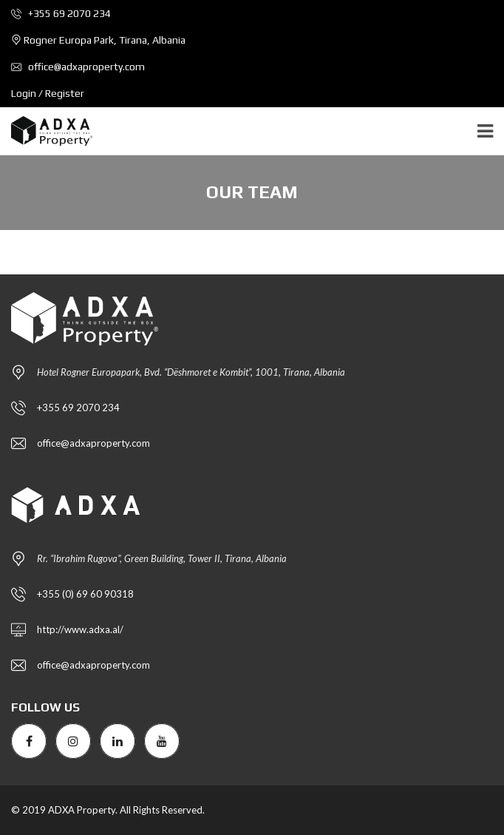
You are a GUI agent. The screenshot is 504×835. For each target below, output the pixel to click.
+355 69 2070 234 (61, 13)
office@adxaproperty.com (78, 67)
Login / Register (48, 93)
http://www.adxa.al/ (80, 629)
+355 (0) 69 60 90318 (85, 594)
